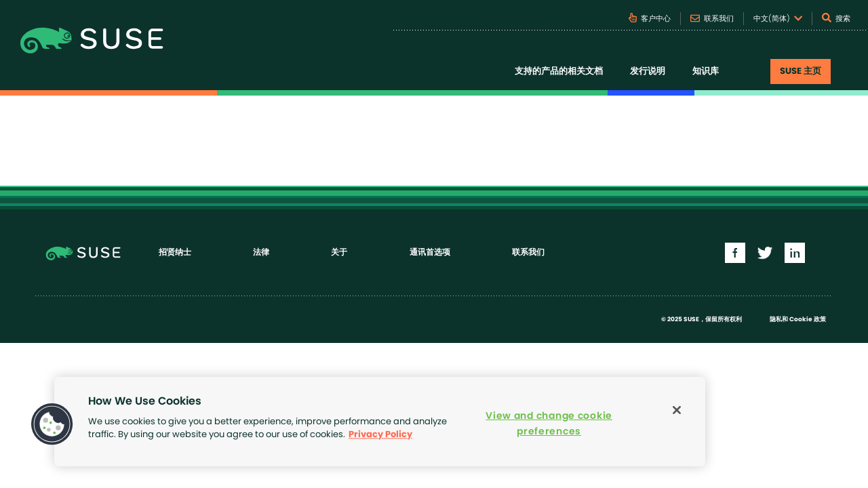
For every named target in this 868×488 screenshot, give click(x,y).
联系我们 (712, 18)
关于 (339, 252)
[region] (380, 422)
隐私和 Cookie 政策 (798, 320)
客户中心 (650, 18)
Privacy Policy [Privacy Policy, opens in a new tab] (380, 435)
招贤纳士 (175, 252)
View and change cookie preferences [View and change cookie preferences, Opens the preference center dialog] (549, 424)
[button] (52, 424)
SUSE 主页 (801, 72)
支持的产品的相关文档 (559, 72)
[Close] (677, 410)
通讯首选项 (430, 252)
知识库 (706, 72)
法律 (261, 252)
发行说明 (648, 72)
